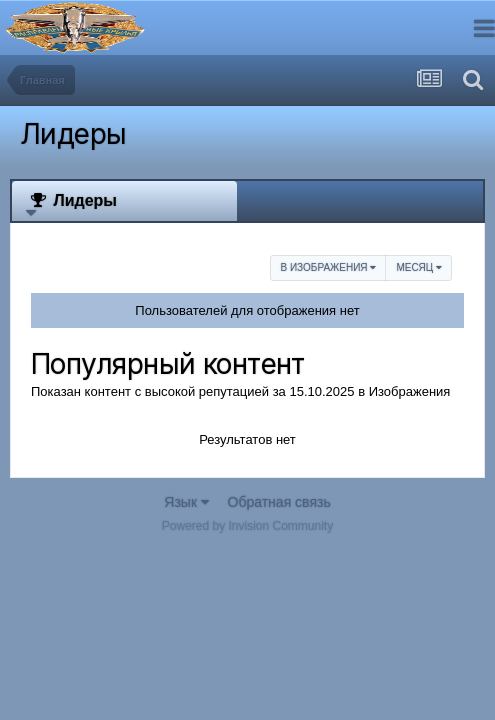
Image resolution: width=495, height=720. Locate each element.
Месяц (419, 267)
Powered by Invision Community (247, 526)
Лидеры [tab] (72, 200)
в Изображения (328, 267)
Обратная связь (279, 502)
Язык (186, 502)
